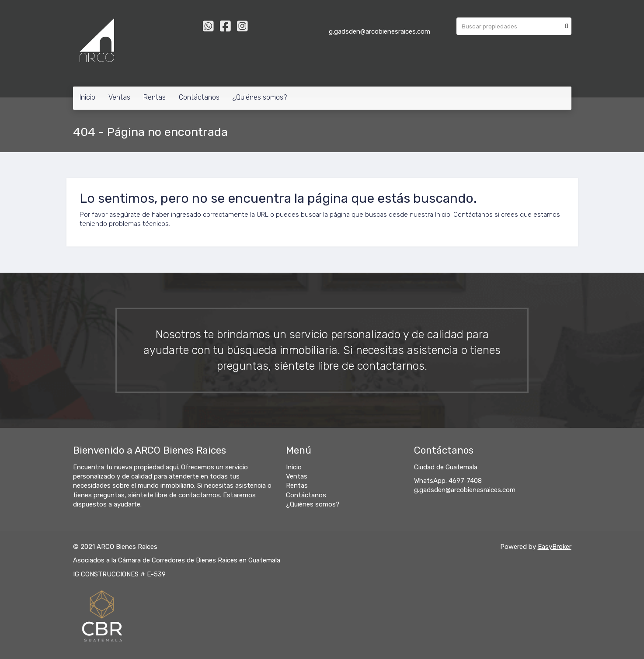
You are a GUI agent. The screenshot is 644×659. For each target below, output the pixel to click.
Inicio (87, 97)
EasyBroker (555, 547)
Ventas (119, 97)
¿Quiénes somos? (260, 97)
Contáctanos (199, 97)
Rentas (155, 97)
